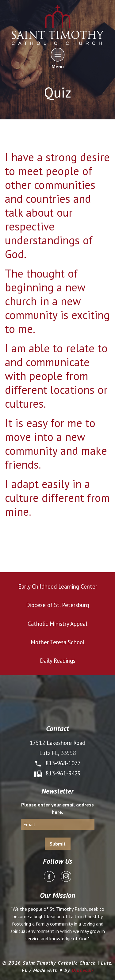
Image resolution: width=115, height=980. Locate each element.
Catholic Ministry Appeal (57, 624)
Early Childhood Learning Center (58, 586)
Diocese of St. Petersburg (57, 605)
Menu (57, 58)
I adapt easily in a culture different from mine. (57, 498)
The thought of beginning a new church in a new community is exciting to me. (57, 301)
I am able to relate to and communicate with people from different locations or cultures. (56, 376)
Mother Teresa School (58, 642)
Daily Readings (58, 661)
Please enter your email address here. (57, 808)
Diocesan (82, 970)
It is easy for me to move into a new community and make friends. (56, 444)
